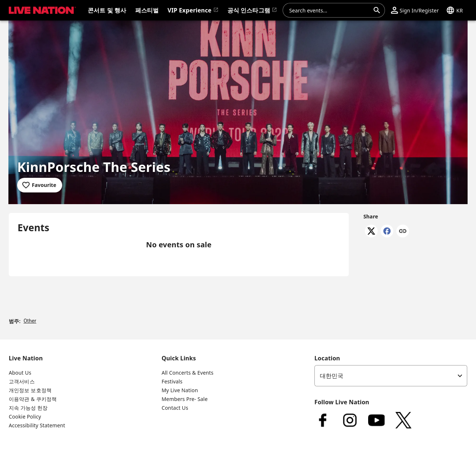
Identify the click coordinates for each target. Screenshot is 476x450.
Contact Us (175, 408)
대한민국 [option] (332, 376)
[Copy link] (403, 232)
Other (30, 321)
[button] (415, 10)
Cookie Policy (25, 417)
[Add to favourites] (40, 185)
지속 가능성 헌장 (28, 408)
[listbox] (391, 376)
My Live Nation (180, 390)
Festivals (172, 381)
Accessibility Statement (37, 425)
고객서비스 (22, 381)
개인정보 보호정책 (30, 390)
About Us (20, 373)
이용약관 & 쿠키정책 (33, 399)
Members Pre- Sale (185, 399)
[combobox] (329, 10)
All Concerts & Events (188, 373)
